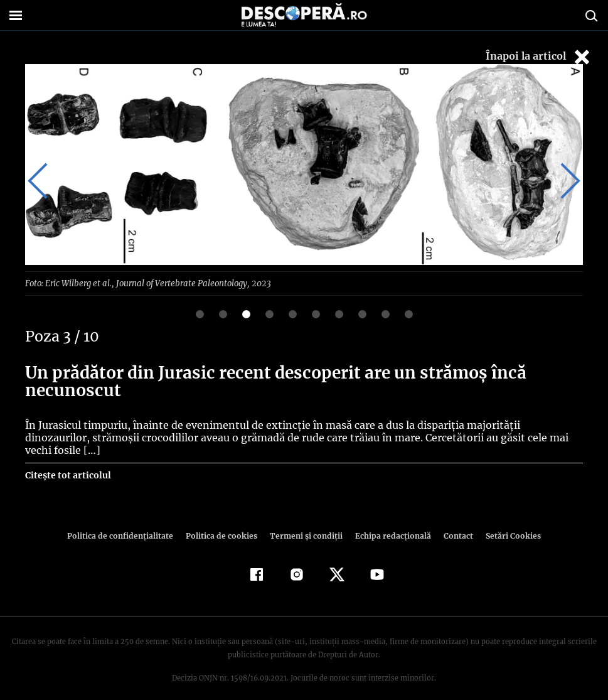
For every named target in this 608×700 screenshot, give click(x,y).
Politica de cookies (223, 523)
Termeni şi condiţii (305, 523)
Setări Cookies (507, 523)
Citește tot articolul (67, 462)
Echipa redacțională (390, 523)
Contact (454, 523)
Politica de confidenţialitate (126, 523)
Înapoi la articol (539, 57)
